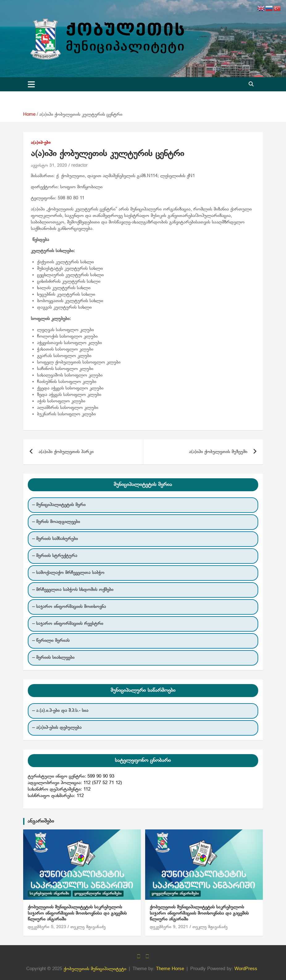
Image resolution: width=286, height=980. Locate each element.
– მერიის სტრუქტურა (55, 556)
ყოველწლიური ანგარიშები (98, 894)
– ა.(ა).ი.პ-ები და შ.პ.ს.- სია (60, 711)
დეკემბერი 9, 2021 (169, 927)
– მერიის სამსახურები (55, 539)
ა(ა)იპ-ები (41, 143)
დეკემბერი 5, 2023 (47, 927)
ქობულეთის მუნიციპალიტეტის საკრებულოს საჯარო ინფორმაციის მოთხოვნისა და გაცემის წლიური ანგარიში (77, 913)
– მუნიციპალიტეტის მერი (59, 505)
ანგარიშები (41, 821)
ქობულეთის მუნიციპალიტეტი (95, 969)
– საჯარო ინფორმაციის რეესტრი (68, 624)
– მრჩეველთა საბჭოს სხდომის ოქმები (73, 590)
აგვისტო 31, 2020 (49, 166)
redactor (80, 166)
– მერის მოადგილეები (56, 522)
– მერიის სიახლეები (53, 658)
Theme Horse (170, 969)
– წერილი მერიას (51, 641)
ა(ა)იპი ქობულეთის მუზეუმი (218, 452)
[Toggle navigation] (31, 84)
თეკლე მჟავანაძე (88, 927)
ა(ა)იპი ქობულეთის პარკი (66, 452)
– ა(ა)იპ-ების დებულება (57, 728)
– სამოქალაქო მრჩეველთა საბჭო (68, 573)
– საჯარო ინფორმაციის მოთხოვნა (69, 607)
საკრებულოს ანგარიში (49, 894)
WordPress (246, 969)
